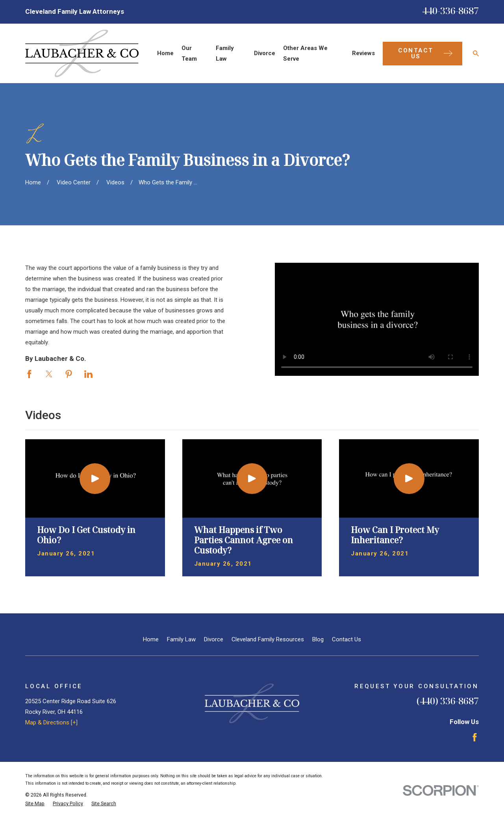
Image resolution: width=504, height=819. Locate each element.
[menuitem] (35, 804)
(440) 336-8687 (448, 701)
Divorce (214, 639)
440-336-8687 (450, 10)
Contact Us (346, 639)
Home (151, 639)
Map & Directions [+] (51, 722)
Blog (318, 639)
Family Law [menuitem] (225, 53)
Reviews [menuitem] (363, 53)
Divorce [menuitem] (265, 53)
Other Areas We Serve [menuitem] (305, 53)
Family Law (181, 639)
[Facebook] (475, 737)
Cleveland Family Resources (268, 639)
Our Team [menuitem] (189, 53)
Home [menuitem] (165, 53)
